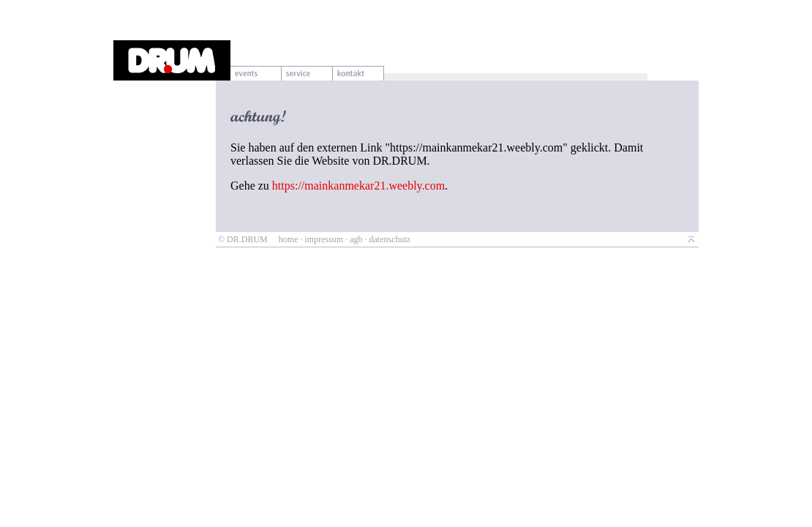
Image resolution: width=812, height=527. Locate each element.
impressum (324, 239)
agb (356, 239)
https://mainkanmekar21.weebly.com (358, 186)
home (289, 239)
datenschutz (390, 239)
